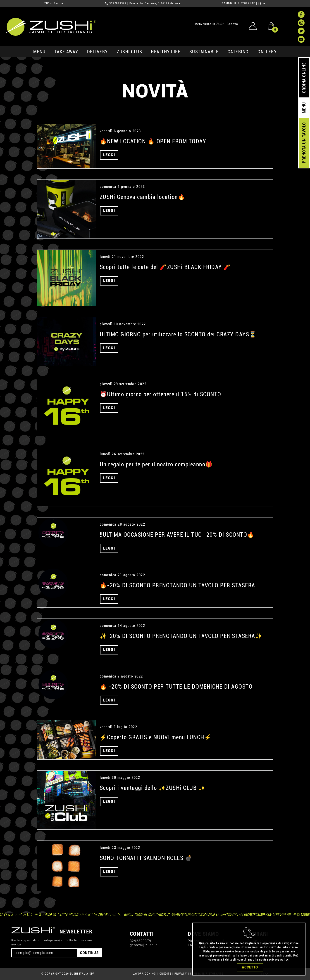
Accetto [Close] (250, 967)
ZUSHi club (129, 52)
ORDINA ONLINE (304, 78)
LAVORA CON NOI (144, 974)
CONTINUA (89, 953)
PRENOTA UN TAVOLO (304, 143)
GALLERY (267, 52)
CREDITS (166, 974)
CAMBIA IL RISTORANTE (239, 3)
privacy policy (279, 960)
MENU (39, 52)
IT (262, 4)
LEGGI (109, 155)
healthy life (166, 52)
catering (238, 52)
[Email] (44, 953)
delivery (98, 52)
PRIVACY (181, 974)
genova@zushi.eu (145, 945)
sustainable (204, 52)
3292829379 (118, 3)
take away (66, 52)
